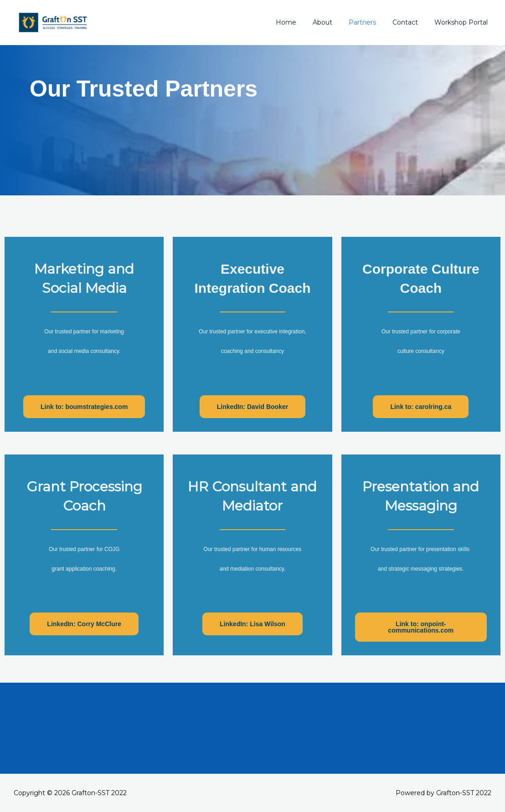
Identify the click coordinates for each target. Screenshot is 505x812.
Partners (371, 22)
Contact (411, 22)
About (335, 22)
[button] (84, 407)
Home (302, 22)
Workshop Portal (463, 22)
